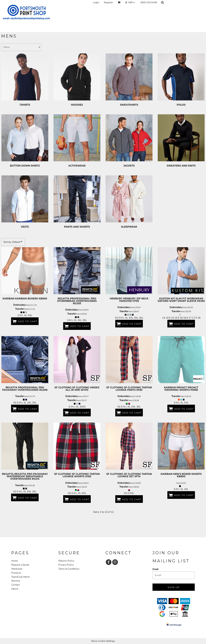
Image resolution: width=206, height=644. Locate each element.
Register (108, 2)
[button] (119, 2)
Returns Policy (66, 561)
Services (16, 581)
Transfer (19, 309)
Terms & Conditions (69, 569)
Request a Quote (20, 565)
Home (14, 561)
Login (96, 2)
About (15, 589)
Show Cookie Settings (103, 641)
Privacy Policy (66, 565)
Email (156, 569)
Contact (15, 585)
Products (16, 573)
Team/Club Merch (21, 577)
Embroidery (19, 305)
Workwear (17, 569)
